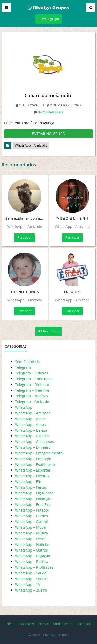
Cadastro (27, 624)
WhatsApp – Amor (30, 419)
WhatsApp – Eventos (32, 476)
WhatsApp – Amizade (33, 413)
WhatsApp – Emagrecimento (39, 453)
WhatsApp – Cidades (32, 436)
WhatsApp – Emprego (33, 459)
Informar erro (51, 112)
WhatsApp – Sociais (31, 579)
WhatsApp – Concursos (34, 442)
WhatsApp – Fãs (28, 482)
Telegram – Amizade (32, 402)
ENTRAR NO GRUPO (48, 134)
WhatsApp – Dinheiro (33, 447)
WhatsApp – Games (31, 516)
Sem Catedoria (27, 362)
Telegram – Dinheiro (32, 384)
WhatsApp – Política (32, 562)
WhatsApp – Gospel (31, 522)
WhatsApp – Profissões (34, 567)
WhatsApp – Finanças (33, 499)
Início (10, 624)
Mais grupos (48, 331)
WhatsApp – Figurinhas (34, 493)
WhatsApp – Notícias (32, 544)
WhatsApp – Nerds (31, 539)
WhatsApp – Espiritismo (35, 464)
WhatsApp (24, 407)
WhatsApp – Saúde (31, 573)
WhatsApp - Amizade (31, 145)
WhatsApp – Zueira (31, 590)
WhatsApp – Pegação (33, 556)
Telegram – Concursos (34, 379)
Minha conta (63, 624)
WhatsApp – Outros (31, 550)
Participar (25, 237)
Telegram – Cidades (31, 373)
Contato (85, 624)
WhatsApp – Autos (30, 424)
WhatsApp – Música (31, 533)
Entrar (43, 624)
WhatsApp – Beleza (31, 430)
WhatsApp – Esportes (33, 470)
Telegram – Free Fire (32, 390)
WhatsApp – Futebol (32, 510)
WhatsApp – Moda (30, 527)
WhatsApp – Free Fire (33, 504)
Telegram (23, 367)
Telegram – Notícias (31, 396)
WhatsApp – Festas (31, 487)
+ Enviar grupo (48, 19)
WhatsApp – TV (28, 584)
